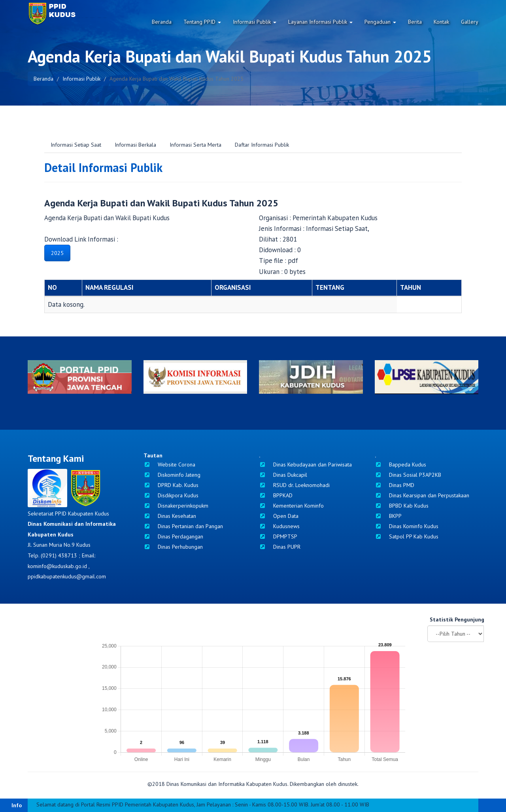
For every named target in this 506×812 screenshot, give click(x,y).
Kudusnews (279, 526)
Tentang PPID (202, 22)
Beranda (162, 22)
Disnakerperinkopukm (176, 506)
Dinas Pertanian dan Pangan (183, 526)
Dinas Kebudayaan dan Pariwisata (305, 465)
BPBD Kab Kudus (402, 506)
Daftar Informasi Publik (262, 145)
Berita (415, 22)
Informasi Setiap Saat (76, 145)
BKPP (388, 516)
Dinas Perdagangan (173, 536)
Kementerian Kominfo (291, 506)
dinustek (348, 784)
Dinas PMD (395, 485)
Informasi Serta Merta (195, 145)
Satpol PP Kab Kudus (407, 536)
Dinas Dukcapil (283, 475)
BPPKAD (276, 495)
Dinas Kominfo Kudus (407, 526)
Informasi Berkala (135, 145)
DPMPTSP (278, 536)
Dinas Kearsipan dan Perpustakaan (422, 495)
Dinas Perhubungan (173, 547)
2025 (57, 253)
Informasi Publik (255, 22)
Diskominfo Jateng (172, 475)
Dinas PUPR (280, 547)
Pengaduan (380, 22)
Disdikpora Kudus (171, 495)
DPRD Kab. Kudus (171, 485)
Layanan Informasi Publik (320, 22)
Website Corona (169, 465)
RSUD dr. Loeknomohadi (294, 485)
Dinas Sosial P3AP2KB (408, 475)
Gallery (470, 22)
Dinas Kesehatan (170, 516)
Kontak (441, 22)
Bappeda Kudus (400, 465)
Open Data (279, 516)
